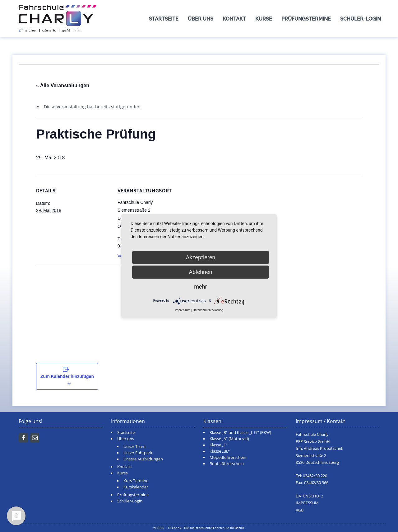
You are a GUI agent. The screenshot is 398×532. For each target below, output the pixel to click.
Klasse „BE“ (220, 451)
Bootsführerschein (227, 464)
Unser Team (134, 447)
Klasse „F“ (218, 445)
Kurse (264, 19)
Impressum (183, 310)
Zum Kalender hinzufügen (67, 376)
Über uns (201, 19)
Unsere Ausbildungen (143, 459)
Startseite (164, 19)
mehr (200, 287)
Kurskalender (136, 487)
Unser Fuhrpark (138, 453)
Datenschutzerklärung (208, 310)
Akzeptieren (201, 257)
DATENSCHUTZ (310, 496)
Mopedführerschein (228, 457)
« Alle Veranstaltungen (63, 85)
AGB (300, 510)
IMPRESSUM (307, 503)
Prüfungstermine (306, 19)
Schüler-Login (361, 19)
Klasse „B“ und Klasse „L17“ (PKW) (240, 433)
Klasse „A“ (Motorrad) (229, 439)
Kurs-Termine (136, 481)
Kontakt (234, 19)
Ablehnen (200, 272)
